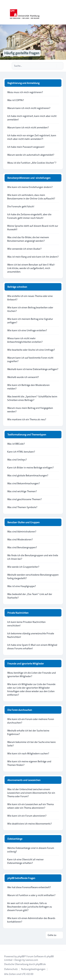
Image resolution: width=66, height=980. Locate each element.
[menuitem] (11, 969)
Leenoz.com (32, 960)
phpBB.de (41, 964)
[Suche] (53, 66)
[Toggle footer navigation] (4, 947)
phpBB (21, 956)
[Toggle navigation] (62, 12)
